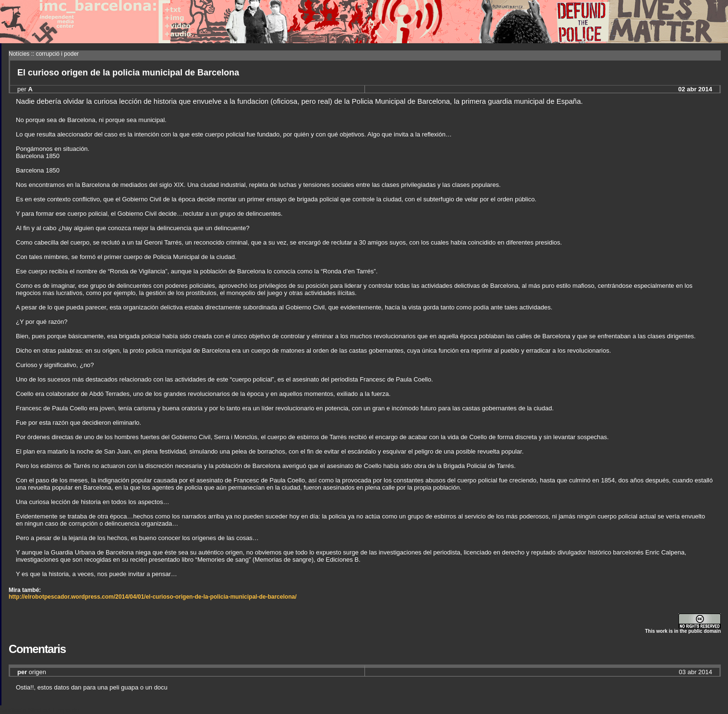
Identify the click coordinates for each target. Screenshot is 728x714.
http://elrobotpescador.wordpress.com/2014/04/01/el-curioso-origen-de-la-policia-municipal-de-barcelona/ (152, 597)
